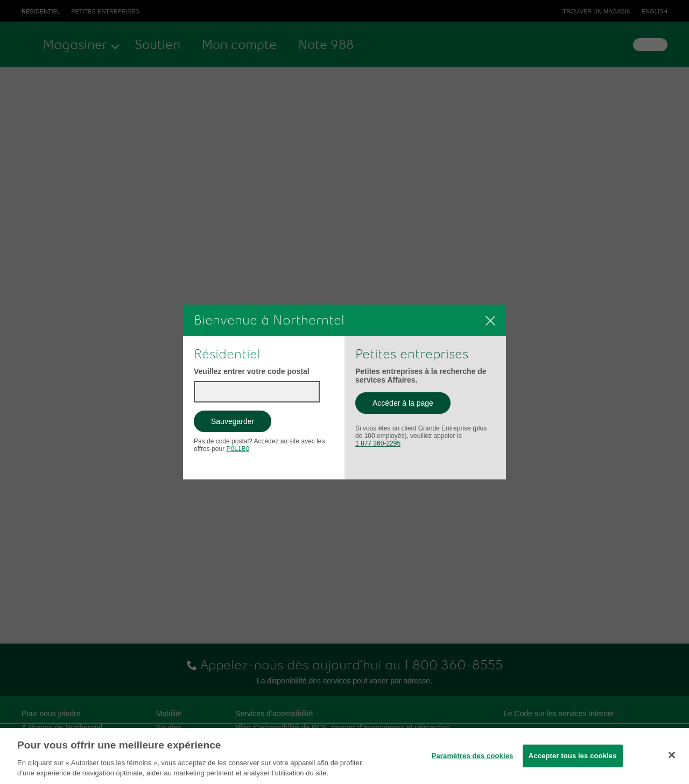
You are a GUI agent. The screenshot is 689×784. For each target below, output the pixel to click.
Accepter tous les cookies (573, 756)
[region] (344, 756)
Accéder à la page (412, 406)
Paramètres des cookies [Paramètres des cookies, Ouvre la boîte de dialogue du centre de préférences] (473, 756)
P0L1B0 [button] (238, 449)
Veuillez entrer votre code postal (252, 371)
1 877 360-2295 (378, 443)
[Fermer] (490, 320)
